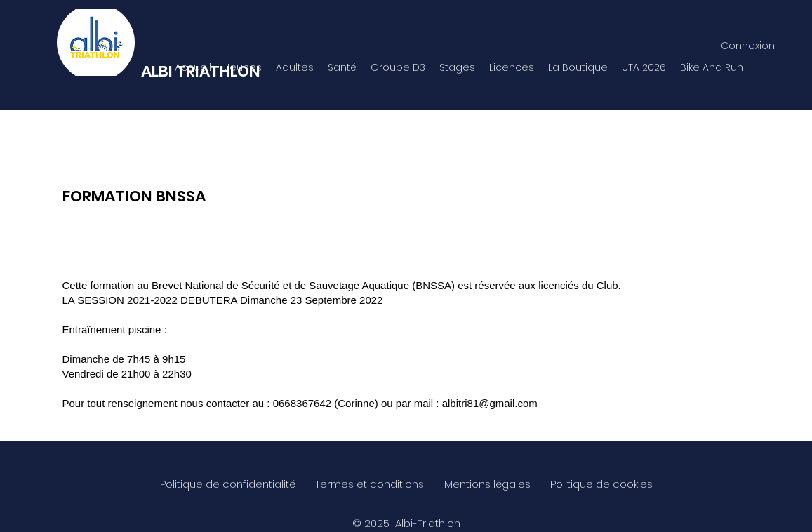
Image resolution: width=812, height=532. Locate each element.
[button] (244, 67)
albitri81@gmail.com (490, 403)
